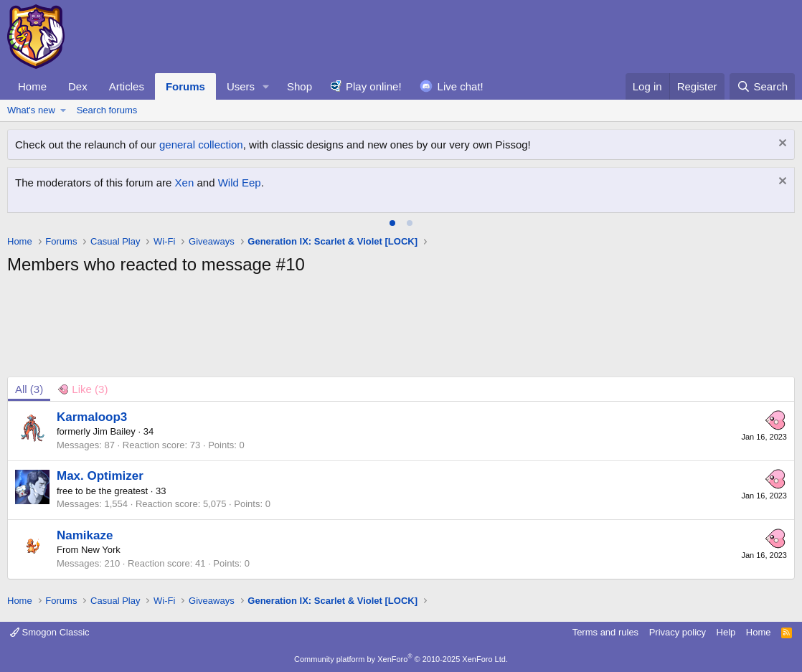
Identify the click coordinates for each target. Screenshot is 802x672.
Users (241, 86)
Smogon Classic (50, 632)
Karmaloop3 (92, 417)
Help (726, 632)
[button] (266, 86)
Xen (185, 183)
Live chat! (461, 86)
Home (32, 86)
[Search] (762, 86)
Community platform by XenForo (401, 659)
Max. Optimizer (100, 476)
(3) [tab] (29, 389)
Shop (299, 86)
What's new (31, 110)
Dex (78, 86)
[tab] (392, 223)
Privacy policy (678, 632)
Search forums (107, 110)
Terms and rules (605, 632)
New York (101, 550)
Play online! (374, 86)
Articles (127, 86)
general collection (201, 145)
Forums (185, 86)
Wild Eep (240, 183)
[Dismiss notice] (781, 145)
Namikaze (85, 535)
